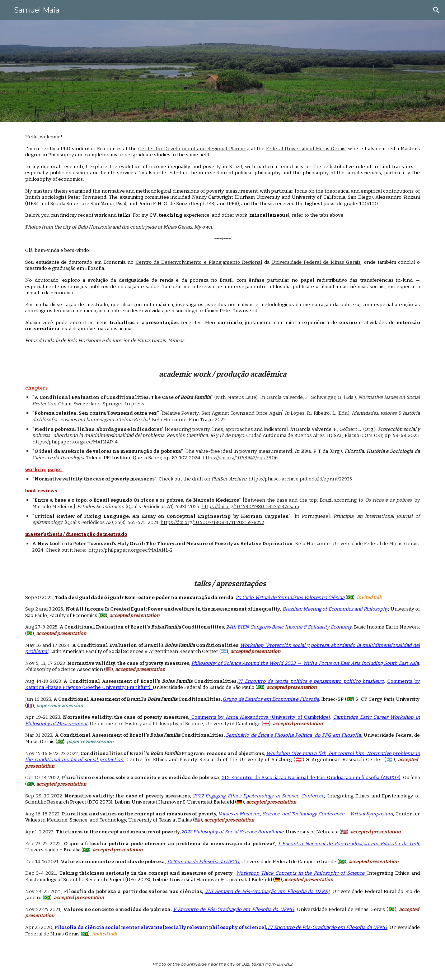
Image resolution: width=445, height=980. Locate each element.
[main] (222, 239)
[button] (436, 10)
